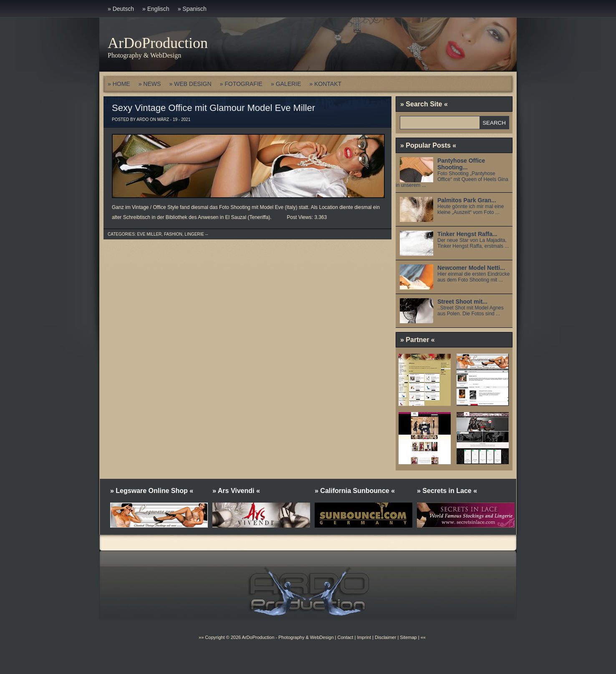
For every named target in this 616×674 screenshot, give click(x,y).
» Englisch (156, 9)
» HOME (119, 84)
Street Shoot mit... (462, 302)
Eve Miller (149, 234)
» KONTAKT (325, 84)
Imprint (364, 637)
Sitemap (408, 637)
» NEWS (150, 84)
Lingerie (194, 234)
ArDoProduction (158, 43)
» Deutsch (121, 9)
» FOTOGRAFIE (241, 84)
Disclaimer (385, 637)
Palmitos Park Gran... (467, 200)
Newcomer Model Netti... (471, 268)
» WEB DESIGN (190, 84)
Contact (345, 637)
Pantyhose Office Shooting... (461, 164)
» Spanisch (192, 9)
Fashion (173, 234)
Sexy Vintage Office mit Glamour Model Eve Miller (213, 108)
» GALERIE (286, 84)
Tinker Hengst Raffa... (467, 234)
